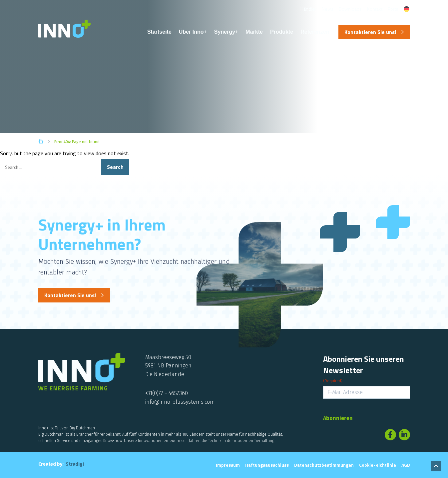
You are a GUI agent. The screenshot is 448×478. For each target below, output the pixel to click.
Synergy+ (226, 32)
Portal (394, 9)
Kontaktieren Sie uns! (370, 32)
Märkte (254, 32)
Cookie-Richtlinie (378, 465)
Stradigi (75, 464)
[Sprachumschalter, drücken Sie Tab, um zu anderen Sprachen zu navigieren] (407, 9)
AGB (406, 465)
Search (115, 167)
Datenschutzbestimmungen (324, 465)
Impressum (228, 465)
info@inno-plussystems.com (180, 402)
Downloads (350, 9)
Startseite (159, 32)
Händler (308, 9)
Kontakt (375, 9)
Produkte (282, 32)
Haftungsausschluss (267, 465)
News (328, 9)
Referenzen (315, 32)
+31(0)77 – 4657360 (167, 393)
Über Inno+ (193, 32)
